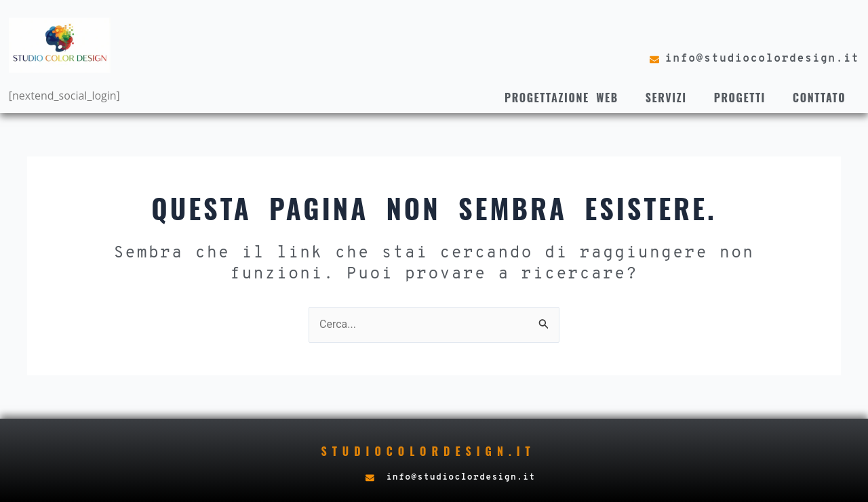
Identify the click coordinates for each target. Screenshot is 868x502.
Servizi (666, 98)
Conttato (819, 98)
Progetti (740, 98)
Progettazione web (561, 98)
